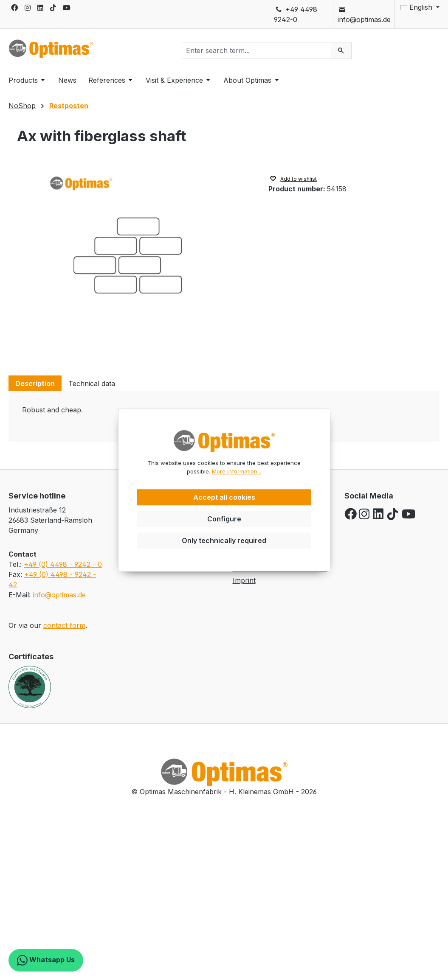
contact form (64, 625)
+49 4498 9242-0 (296, 14)
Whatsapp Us (46, 960)
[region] (134, 260)
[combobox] (257, 50)
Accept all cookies (224, 497)
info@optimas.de (364, 14)
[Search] (341, 50)
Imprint (244, 580)
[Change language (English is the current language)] (417, 7)
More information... (237, 471)
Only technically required (224, 540)
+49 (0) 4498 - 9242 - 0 (63, 564)
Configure (224, 519)
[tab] (35, 383)
